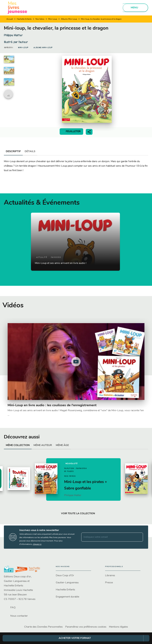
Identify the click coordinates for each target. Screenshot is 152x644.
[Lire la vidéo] (76, 362)
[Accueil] (17, 8)
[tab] (13, 152)
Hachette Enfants (24, 19)
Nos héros (40, 19)
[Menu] (135, 8)
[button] (23, 48)
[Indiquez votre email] (108, 537)
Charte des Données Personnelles (43, 627)
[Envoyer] (139, 537)
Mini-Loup (53, 19)
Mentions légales (118, 627)
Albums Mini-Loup (69, 19)
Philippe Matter (13, 35)
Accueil (10, 19)
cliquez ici (37, 544)
